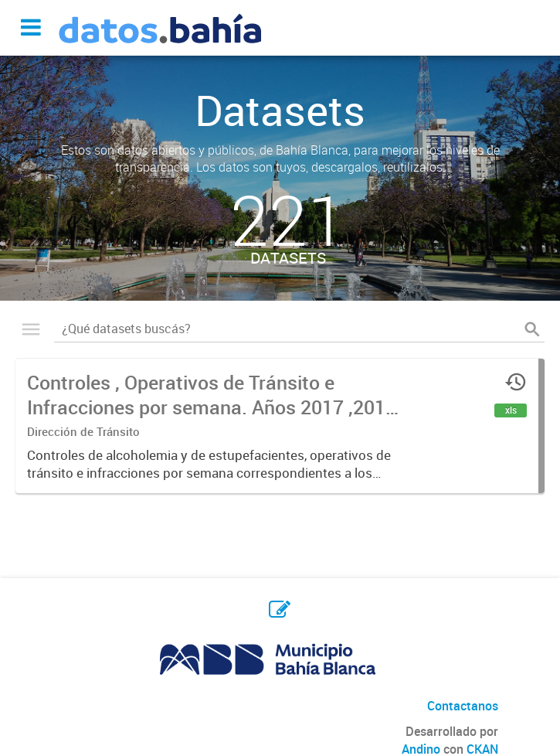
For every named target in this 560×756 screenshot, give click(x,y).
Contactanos (463, 706)
